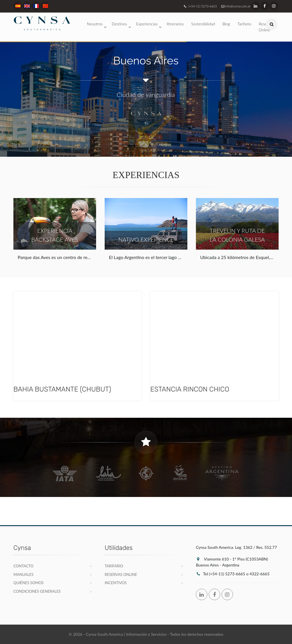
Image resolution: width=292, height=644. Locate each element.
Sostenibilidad (203, 24)
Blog (226, 24)
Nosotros (95, 24)
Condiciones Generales (37, 591)
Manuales (23, 574)
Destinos (119, 24)
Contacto (24, 566)
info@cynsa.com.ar (235, 6)
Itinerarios (175, 24)
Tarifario (245, 24)
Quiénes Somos (29, 583)
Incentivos (116, 583)
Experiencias (147, 24)
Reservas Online (121, 574)
